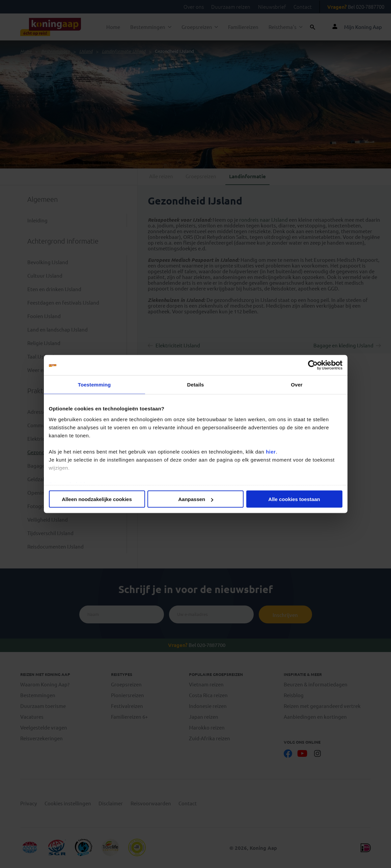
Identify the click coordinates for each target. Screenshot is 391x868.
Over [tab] (297, 385)
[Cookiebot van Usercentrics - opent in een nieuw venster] (313, 365)
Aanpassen (196, 499)
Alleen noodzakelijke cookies (97, 499)
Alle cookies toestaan (294, 499)
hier (271, 451)
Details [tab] (196, 385)
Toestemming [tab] (94, 385)
